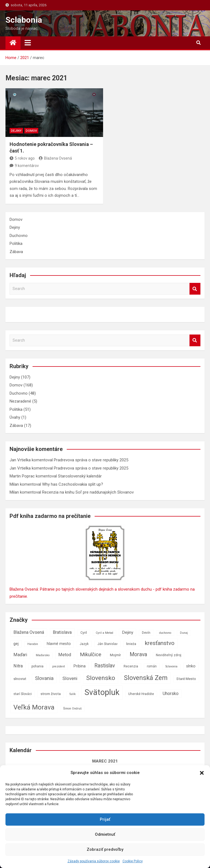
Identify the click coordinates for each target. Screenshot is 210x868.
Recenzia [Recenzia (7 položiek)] (131, 666)
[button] (202, 773)
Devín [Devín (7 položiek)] (146, 633)
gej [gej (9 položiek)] (16, 644)
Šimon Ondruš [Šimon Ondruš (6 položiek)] (72, 709)
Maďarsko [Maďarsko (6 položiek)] (43, 655)
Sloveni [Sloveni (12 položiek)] (70, 678)
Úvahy (15, 417)
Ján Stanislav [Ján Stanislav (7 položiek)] (107, 644)
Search (195, 289)
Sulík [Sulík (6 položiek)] (73, 694)
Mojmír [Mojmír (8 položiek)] (115, 655)
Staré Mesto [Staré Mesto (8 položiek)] (186, 679)
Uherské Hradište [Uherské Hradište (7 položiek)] (141, 694)
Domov (31, 131)
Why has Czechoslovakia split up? (73, 484)
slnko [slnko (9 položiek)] (191, 666)
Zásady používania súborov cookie (94, 861)
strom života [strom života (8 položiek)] (51, 694)
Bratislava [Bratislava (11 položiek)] (62, 632)
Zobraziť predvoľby (105, 849)
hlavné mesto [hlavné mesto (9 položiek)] (59, 644)
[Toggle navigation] (28, 43)
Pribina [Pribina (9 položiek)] (80, 666)
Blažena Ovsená (55, 158)
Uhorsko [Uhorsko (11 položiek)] (171, 693)
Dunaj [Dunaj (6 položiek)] (184, 633)
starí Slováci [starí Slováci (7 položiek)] (23, 694)
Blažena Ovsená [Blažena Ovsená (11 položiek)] (29, 632)
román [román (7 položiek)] (152, 666)
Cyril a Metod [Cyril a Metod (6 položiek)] (104, 633)
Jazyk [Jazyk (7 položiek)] (84, 644)
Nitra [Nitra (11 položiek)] (18, 666)
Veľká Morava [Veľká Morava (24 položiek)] (34, 707)
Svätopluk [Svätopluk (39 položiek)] (102, 692)
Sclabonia (24, 20)
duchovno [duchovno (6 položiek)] (165, 633)
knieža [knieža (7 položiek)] (131, 644)
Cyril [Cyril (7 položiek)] (84, 633)
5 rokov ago (22, 158)
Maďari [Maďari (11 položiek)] (20, 655)
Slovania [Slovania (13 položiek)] (44, 678)
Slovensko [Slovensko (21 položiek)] (101, 678)
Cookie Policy (133, 861)
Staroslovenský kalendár (80, 476)
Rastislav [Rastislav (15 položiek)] (105, 666)
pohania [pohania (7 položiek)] (37, 666)
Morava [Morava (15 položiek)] (138, 654)
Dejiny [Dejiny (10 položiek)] (128, 632)
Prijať (105, 819)
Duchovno (19, 236)
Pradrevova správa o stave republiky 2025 (91, 460)
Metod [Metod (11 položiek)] (65, 655)
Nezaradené (20, 401)
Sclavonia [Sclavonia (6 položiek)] (171, 666)
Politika (16, 244)
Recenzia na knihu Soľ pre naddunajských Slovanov (88, 492)
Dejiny (16, 131)
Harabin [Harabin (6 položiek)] (33, 644)
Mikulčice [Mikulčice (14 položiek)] (91, 654)
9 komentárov (27, 166)
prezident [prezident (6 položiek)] (59, 666)
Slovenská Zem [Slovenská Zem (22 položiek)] (146, 678)
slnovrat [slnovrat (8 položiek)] (20, 679)
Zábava (16, 252)
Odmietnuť (105, 834)
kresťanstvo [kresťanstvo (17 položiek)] (160, 643)
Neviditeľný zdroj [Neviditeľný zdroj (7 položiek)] (169, 655)
